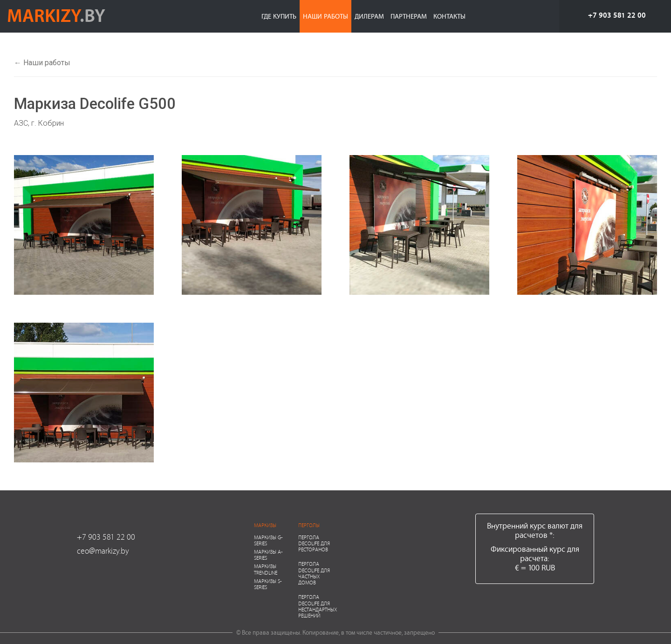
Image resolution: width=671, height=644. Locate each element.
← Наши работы (42, 63)
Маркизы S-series (268, 584)
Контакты (449, 16)
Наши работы (325, 16)
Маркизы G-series (268, 540)
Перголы (309, 525)
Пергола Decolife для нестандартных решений (318, 606)
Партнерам (409, 16)
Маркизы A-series (268, 555)
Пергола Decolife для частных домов (314, 573)
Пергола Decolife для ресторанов (314, 543)
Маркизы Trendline (266, 569)
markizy (56, 15)
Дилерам (369, 16)
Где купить (279, 16)
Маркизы (265, 525)
